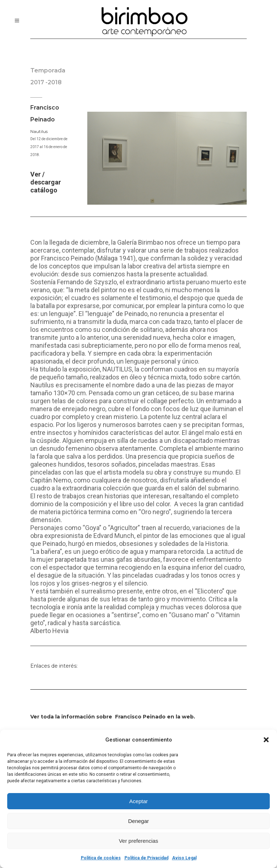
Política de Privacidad (146, 858)
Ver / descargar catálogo (46, 182)
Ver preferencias (138, 841)
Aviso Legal (184, 858)
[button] (266, 740)
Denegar (138, 821)
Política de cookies (101, 858)
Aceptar (138, 801)
